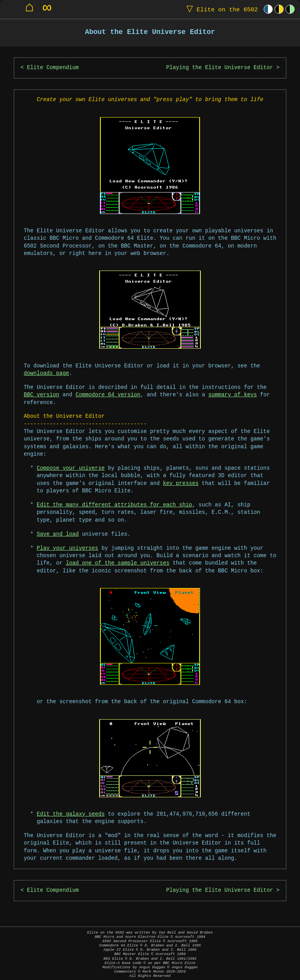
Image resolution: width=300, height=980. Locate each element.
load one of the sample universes (118, 563)
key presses (181, 484)
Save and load (58, 534)
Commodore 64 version (108, 395)
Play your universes (67, 548)
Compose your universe (71, 468)
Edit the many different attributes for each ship (114, 505)
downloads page (46, 373)
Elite (220, 9)
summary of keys (232, 395)
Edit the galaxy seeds (71, 814)
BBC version (42, 395)
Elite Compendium (53, 68)
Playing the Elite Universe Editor (220, 68)
